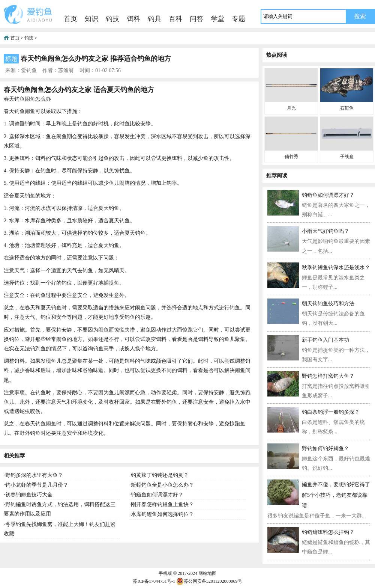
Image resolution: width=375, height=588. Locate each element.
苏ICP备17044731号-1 (154, 581)
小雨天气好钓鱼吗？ (325, 231)
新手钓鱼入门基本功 (325, 340)
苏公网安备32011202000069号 (209, 581)
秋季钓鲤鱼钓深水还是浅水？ (336, 268)
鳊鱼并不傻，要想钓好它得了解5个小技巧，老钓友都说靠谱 (336, 495)
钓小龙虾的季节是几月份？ (37, 485)
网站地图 (207, 573)
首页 (70, 19)
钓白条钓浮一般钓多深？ (331, 412)
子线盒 (347, 157)
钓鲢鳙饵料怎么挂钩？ (328, 532)
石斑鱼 (347, 108)
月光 (291, 108)
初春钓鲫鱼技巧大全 (29, 495)
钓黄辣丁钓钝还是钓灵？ (160, 475)
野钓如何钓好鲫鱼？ (325, 449)
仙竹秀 (291, 157)
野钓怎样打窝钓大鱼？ (328, 376)
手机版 (165, 573)
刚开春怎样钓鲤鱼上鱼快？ (162, 504)
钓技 (112, 19)
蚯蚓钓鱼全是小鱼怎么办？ (162, 485)
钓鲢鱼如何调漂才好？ (157, 495)
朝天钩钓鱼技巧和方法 (328, 304)
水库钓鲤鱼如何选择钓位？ (162, 514)
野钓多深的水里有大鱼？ (34, 475)
